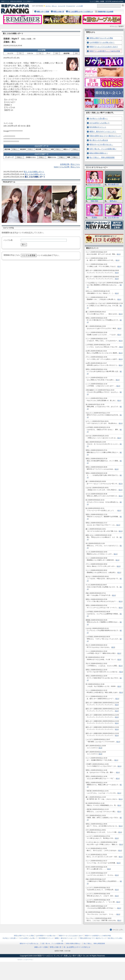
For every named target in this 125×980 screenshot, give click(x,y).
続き (119, 254)
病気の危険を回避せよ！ (99, 153)
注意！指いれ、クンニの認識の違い (103, 149)
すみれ (94, 217)
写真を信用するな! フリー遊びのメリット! (105, 136)
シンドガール (113, 217)
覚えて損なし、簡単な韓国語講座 (102, 157)
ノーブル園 (79, 6)
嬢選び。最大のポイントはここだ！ (103, 132)
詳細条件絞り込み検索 (106, 12)
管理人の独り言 (59, 12)
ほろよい (113, 201)
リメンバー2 (61, 6)
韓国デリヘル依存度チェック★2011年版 (105, 51)
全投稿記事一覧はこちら (70, 164)
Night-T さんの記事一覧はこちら (67, 167)
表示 (113, 647)
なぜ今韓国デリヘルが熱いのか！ (102, 42)
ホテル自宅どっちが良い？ (99, 123)
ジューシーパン (94, 184)
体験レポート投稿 (43, 12)
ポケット (54, 6)
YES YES (94, 201)
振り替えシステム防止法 (99, 140)
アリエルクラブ (71, 6)
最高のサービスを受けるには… (101, 144)
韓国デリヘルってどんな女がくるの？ (104, 47)
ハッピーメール (28, 960)
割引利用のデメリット (98, 127)
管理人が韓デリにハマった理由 (101, 38)
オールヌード (113, 184)
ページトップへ (118, 930)
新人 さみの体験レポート (34, 172)
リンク (92, 1)
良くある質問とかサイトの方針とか (81, 12)
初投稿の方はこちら (12, 255)
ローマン (48, 6)
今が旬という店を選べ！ (99, 118)
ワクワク (20, 960)
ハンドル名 (8, 240)
